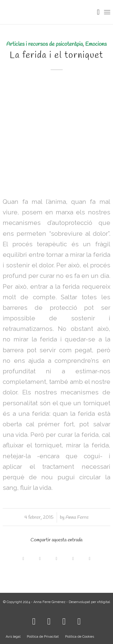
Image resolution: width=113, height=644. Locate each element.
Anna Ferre (77, 517)
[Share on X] (40, 557)
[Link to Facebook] (49, 620)
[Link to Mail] (79, 620)
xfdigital (104, 602)
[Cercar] (95, 12)
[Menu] (107, 12)
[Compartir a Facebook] (23, 557)
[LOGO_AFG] (46, 12)
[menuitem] (95, 12)
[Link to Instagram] (34, 620)
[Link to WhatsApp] (64, 620)
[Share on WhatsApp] (56, 557)
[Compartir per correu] (90, 557)
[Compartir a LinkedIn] (73, 557)
